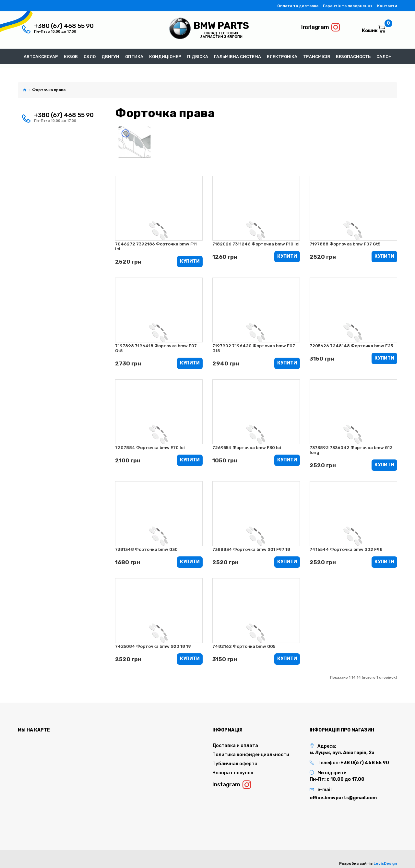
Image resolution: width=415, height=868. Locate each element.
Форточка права (49, 89)
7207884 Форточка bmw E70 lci (150, 447)
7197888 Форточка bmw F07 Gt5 (345, 242)
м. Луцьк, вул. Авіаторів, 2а (342, 752)
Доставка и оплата (235, 745)
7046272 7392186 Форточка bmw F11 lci (156, 245)
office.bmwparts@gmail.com (343, 797)
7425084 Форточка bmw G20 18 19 (153, 646)
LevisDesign (385, 863)
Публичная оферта (235, 763)
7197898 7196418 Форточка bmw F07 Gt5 (156, 347)
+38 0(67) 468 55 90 (365, 762)
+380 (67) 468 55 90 (64, 26)
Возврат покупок (233, 773)
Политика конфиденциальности (251, 754)
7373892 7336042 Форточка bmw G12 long (351, 449)
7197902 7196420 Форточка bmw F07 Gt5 (254, 347)
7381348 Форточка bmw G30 (146, 549)
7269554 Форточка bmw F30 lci (247, 447)
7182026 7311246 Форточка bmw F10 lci (256, 242)
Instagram (321, 27)
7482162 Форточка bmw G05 (244, 646)
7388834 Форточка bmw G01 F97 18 (251, 549)
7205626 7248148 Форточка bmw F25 (351, 345)
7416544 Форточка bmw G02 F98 (346, 549)
